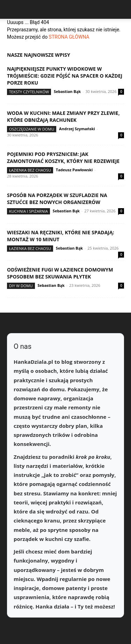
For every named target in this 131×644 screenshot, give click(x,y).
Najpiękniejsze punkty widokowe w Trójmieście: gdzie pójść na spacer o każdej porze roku (65, 76)
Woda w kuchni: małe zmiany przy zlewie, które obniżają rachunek (63, 116)
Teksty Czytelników (29, 92)
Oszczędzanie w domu (32, 129)
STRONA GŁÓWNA (69, 37)
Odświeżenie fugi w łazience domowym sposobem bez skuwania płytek (60, 273)
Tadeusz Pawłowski (74, 170)
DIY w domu (21, 286)
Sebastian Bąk (67, 91)
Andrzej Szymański (77, 129)
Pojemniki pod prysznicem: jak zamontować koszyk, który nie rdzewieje (63, 158)
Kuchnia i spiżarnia (28, 211)
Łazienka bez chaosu (30, 170)
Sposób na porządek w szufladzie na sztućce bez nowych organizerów (57, 199)
